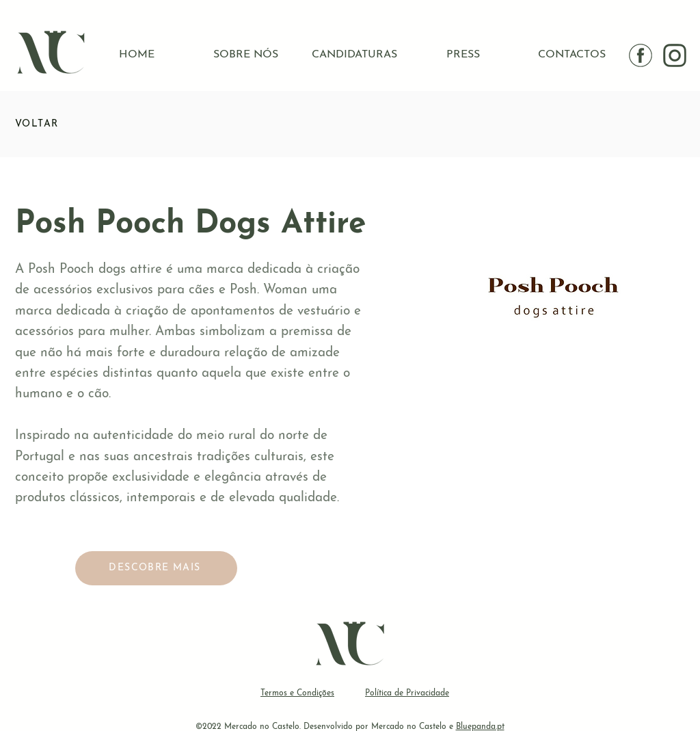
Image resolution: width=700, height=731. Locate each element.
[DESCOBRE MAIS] (156, 568)
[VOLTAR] (63, 124)
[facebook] (641, 55)
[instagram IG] (675, 55)
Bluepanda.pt (480, 727)
